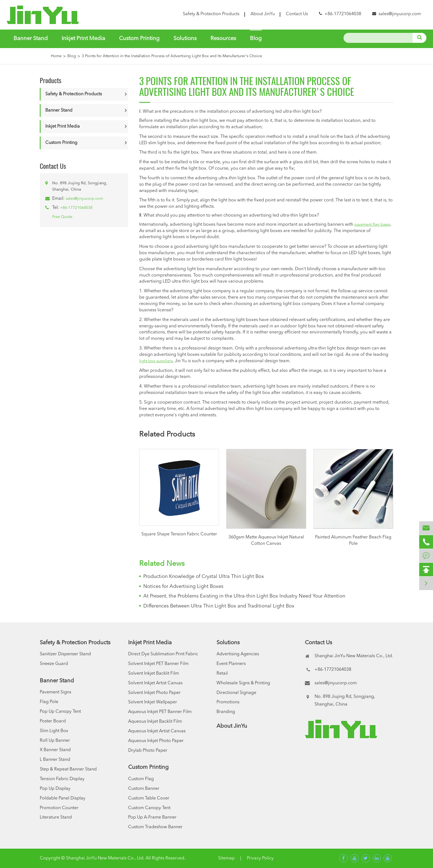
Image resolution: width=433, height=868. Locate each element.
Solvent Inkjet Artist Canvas (155, 683)
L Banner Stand (55, 760)
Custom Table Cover (149, 798)
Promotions (228, 702)
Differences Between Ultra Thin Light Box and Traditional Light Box (219, 606)
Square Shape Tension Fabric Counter (179, 534)
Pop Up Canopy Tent (60, 712)
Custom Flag (141, 779)
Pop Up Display (55, 789)
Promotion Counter (59, 808)
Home (56, 56)
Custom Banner (144, 789)
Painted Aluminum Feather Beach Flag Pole (353, 540)
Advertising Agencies (238, 654)
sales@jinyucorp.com (400, 14)
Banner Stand (31, 39)
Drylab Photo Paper (148, 751)
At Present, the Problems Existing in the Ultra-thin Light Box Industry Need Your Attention (244, 596)
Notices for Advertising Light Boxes (183, 586)
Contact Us (297, 14)
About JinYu (263, 14)
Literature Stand (56, 817)
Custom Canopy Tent (149, 808)
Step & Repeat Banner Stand (68, 769)
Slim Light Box (54, 731)
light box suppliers (156, 361)
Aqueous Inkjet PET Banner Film (160, 712)
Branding (226, 712)
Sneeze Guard (54, 664)
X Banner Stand (55, 750)
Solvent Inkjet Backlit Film (154, 674)
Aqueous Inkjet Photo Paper (156, 741)
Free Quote (62, 217)
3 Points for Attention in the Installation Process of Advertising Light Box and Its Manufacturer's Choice (172, 56)
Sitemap (226, 858)
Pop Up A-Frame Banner (152, 817)
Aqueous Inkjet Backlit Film (155, 722)
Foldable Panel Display (63, 798)
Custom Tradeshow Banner (155, 827)
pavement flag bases (372, 225)
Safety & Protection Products (211, 14)
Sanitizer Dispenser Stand (65, 654)
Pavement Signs (56, 692)
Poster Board (53, 721)
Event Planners (231, 664)
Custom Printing (139, 39)
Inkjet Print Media (83, 39)
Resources (223, 39)
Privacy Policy (260, 858)
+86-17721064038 (76, 208)
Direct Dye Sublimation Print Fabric (163, 654)
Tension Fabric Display (62, 779)
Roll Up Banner (55, 741)
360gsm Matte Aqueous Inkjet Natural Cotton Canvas (266, 540)
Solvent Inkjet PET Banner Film (158, 664)
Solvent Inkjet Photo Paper (154, 693)
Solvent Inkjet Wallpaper (153, 702)
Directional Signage (236, 693)
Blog (256, 39)
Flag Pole (49, 702)
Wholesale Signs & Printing (243, 683)
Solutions (185, 39)
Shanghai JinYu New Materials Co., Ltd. (105, 858)
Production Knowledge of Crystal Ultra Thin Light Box (204, 577)
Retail (222, 674)
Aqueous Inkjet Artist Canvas (157, 731)
